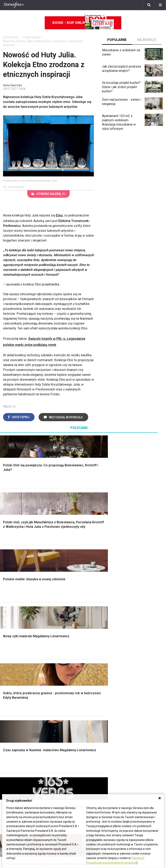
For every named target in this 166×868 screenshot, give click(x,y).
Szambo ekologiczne (60, 640)
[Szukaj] (149, 5)
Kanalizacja (94, 723)
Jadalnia (92, 623)
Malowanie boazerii (58, 618)
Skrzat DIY (135, 687)
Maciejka (9, 781)
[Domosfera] (14, 5)
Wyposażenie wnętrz (18, 692)
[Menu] (160, 5)
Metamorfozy (96, 628)
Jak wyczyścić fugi (141, 708)
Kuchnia (92, 614)
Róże (7, 763)
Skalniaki (134, 609)
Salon (90, 600)
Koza (90, 705)
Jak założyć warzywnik (144, 717)
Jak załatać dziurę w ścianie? (142, 702)
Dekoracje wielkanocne (19, 719)
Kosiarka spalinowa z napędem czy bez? (143, 661)
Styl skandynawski (99, 637)
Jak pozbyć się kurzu (143, 713)
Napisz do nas (124, 763)
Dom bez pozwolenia (101, 687)
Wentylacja (94, 719)
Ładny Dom (53, 687)
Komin (8, 609)
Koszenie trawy (139, 628)
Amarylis (9, 777)
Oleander (9, 772)
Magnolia (134, 655)
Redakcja (120, 768)
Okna (7, 614)
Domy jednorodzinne (73, 754)
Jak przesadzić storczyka (139, 694)
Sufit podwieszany (58, 631)
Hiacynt (8, 754)
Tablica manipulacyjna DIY (143, 733)
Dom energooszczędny (103, 728)
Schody (8, 605)
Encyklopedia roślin (141, 641)
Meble (8, 687)
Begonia (9, 758)
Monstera (134, 600)
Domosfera (11, 37)
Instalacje (10, 650)
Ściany (8, 646)
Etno (59, 215)
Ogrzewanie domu (16, 637)
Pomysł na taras (70, 763)
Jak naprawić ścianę (142, 722)
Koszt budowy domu (18, 618)
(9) (48, 194)
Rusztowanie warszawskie (54, 625)
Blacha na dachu (56, 636)
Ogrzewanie (95, 701)
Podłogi (50, 600)
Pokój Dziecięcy (15, 696)
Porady (8, 600)
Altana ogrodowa (139, 605)
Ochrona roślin (138, 618)
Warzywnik (135, 637)
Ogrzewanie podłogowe (103, 710)
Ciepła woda (12, 632)
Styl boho (93, 632)
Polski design (32, 37)
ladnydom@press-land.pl (131, 754)
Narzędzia (52, 614)
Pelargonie (11, 790)
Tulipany (9, 768)
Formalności (12, 628)
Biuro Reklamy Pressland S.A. (135, 758)
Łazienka (93, 605)
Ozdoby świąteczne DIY (20, 701)
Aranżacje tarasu (139, 632)
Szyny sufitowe (97, 714)
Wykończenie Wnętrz (60, 605)
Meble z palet (137, 623)
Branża (63, 758)
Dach (7, 623)
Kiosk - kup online (83, 23)
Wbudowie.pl (95, 696)
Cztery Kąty (53, 692)
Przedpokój (94, 618)
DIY (130, 726)
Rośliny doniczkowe (142, 614)
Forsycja (9, 786)
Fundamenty (12, 641)
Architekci (10, 710)
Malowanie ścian (56, 609)
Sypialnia (93, 609)
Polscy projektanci (16, 705)
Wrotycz (133, 650)
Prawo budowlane (99, 692)
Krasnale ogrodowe (141, 646)
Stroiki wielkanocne (17, 723)
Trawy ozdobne (138, 668)
